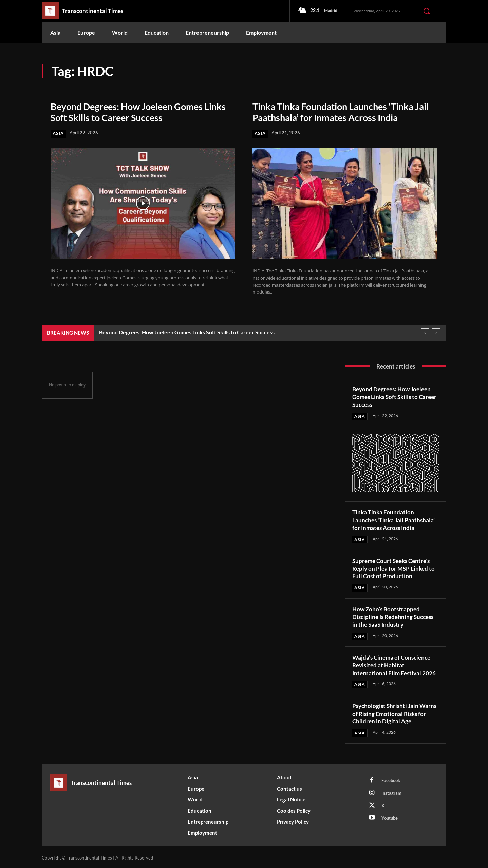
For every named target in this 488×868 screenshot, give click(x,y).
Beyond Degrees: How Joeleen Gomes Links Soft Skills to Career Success (142, 112)
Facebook (391, 779)
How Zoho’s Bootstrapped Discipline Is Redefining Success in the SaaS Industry (395, 616)
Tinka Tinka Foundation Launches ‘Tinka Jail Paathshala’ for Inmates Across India (337, 112)
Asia (58, 133)
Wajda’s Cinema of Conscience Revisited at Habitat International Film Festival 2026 (395, 664)
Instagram (391, 791)
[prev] (425, 333)
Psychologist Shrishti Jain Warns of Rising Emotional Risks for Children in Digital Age (395, 712)
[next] (436, 333)
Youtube (390, 816)
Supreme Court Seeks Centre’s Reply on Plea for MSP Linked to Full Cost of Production (395, 568)
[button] (427, 11)
